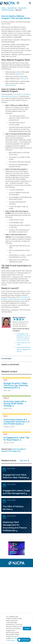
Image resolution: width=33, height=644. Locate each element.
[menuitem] (8, 570)
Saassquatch (19, 74)
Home (3, 8)
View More (23, 461)
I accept (27, 629)
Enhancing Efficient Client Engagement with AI (24, 349)
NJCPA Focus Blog (8, 10)
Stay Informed (12, 8)
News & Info (22, 8)
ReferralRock (10, 85)
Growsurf (24, 79)
